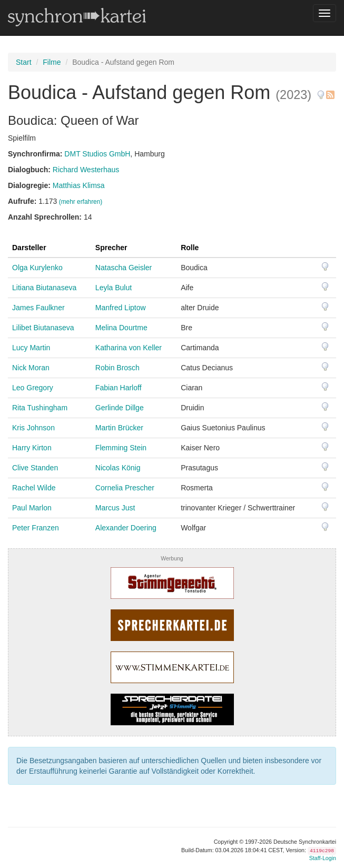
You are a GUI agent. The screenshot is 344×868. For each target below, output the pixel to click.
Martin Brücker (119, 428)
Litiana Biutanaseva (44, 288)
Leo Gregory (33, 388)
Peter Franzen (36, 528)
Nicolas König (118, 468)
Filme (52, 62)
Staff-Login (323, 858)
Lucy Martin (31, 348)
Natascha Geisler (124, 268)
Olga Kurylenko (37, 268)
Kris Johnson (33, 428)
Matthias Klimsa (79, 185)
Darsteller (29, 248)
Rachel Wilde (34, 488)
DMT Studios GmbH (97, 154)
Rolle (190, 248)
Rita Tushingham (40, 408)
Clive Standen (35, 468)
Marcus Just (115, 508)
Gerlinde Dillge (120, 408)
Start (24, 62)
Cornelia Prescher (125, 488)
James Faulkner (38, 308)
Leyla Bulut (114, 288)
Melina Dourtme (121, 328)
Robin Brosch (117, 368)
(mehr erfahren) (81, 202)
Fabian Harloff (119, 388)
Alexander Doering (126, 528)
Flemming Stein (121, 448)
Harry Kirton (32, 448)
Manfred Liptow (121, 308)
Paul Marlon (32, 508)
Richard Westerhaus (86, 170)
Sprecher (111, 248)
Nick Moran (31, 368)
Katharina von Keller (129, 348)
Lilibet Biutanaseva (43, 328)
